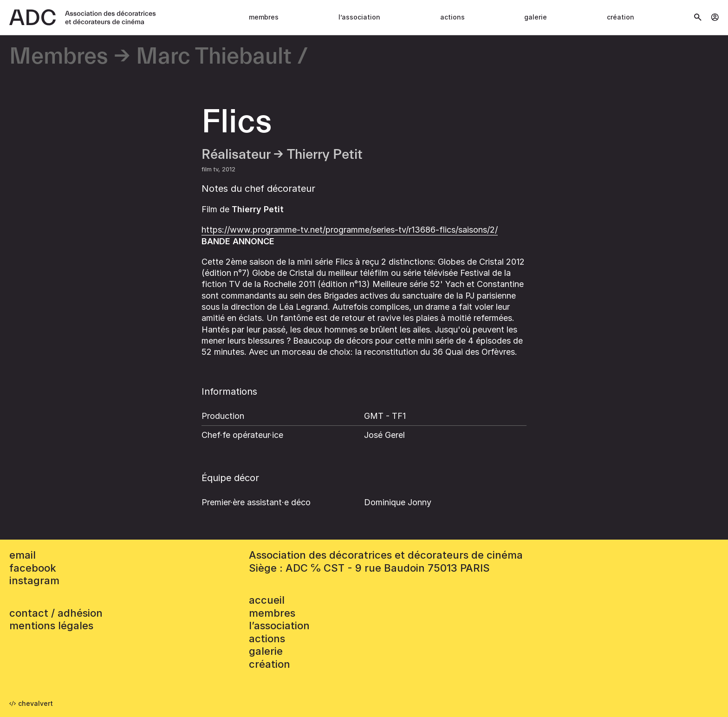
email (23, 555)
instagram (34, 580)
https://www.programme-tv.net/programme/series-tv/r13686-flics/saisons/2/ (350, 230)
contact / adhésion (56, 613)
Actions (452, 17)
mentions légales (51, 626)
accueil (267, 600)
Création (621, 17)
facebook (33, 568)
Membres (264, 17)
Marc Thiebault (214, 57)
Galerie (536, 17)
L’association (359, 17)
